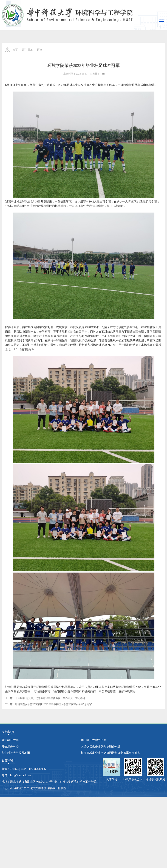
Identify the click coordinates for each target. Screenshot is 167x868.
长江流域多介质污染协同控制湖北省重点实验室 (111, 753)
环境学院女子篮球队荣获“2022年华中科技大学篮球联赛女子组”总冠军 (53, 726)
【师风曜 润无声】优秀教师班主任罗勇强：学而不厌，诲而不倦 (50, 720)
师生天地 (27, 71)
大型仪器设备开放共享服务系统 (101, 746)
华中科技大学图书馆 (94, 740)
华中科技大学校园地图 (16, 753)
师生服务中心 (10, 746)
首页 (15, 71)
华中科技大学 (10, 740)
